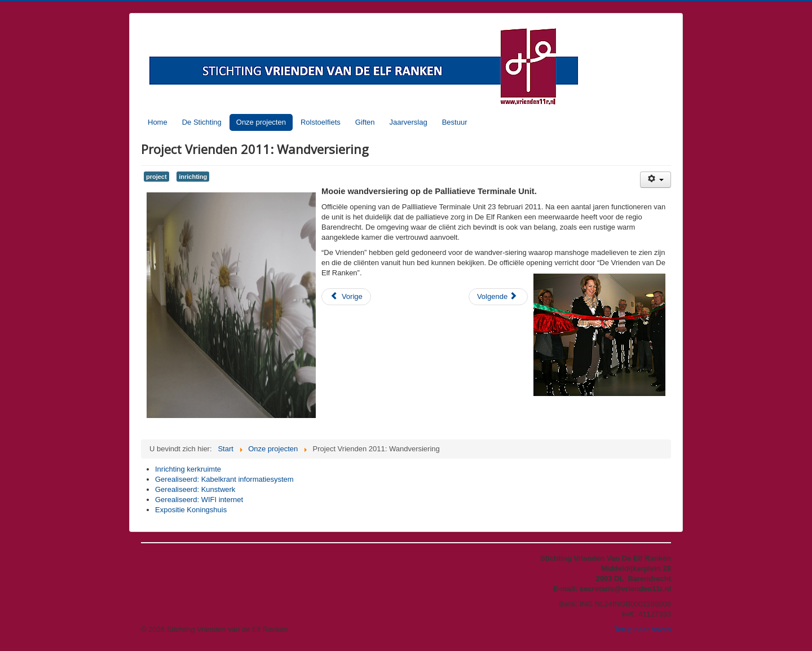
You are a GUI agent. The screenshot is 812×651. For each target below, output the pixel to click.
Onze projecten (261, 122)
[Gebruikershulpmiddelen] (656, 180)
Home (158, 122)
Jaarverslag (408, 122)
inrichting (193, 177)
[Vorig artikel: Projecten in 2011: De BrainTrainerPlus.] (346, 297)
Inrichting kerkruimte (188, 469)
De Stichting (202, 122)
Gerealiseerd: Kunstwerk (195, 489)
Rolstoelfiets (321, 122)
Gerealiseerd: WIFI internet (199, 500)
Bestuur (455, 122)
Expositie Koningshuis (191, 510)
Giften (365, 122)
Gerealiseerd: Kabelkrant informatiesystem (224, 479)
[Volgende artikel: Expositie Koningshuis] (498, 297)
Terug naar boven (643, 629)
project (156, 177)
